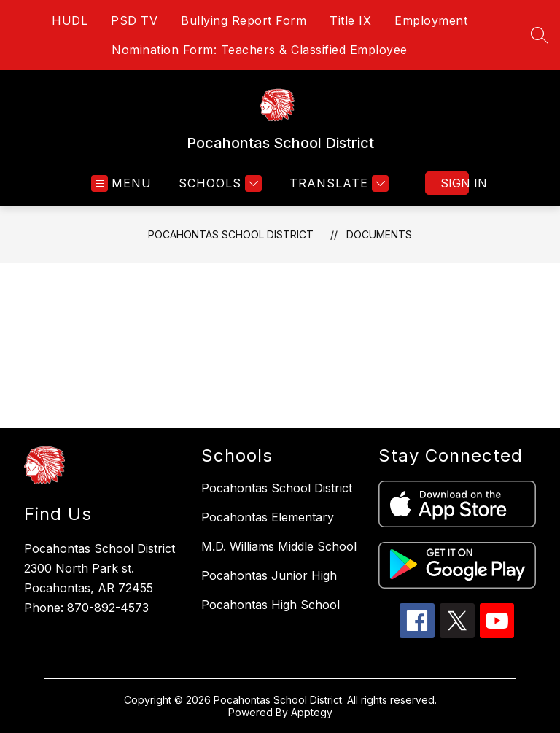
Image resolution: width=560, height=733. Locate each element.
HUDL (70, 20)
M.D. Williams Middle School (279, 546)
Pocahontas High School (271, 605)
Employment (431, 20)
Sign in (455, 183)
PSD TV (134, 20)
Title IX (350, 20)
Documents (379, 234)
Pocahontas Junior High (269, 575)
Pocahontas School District (231, 234)
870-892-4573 (108, 608)
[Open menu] (121, 183)
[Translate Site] (337, 183)
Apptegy (312, 712)
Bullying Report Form (244, 20)
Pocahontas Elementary (268, 517)
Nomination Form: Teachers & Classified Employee (260, 50)
